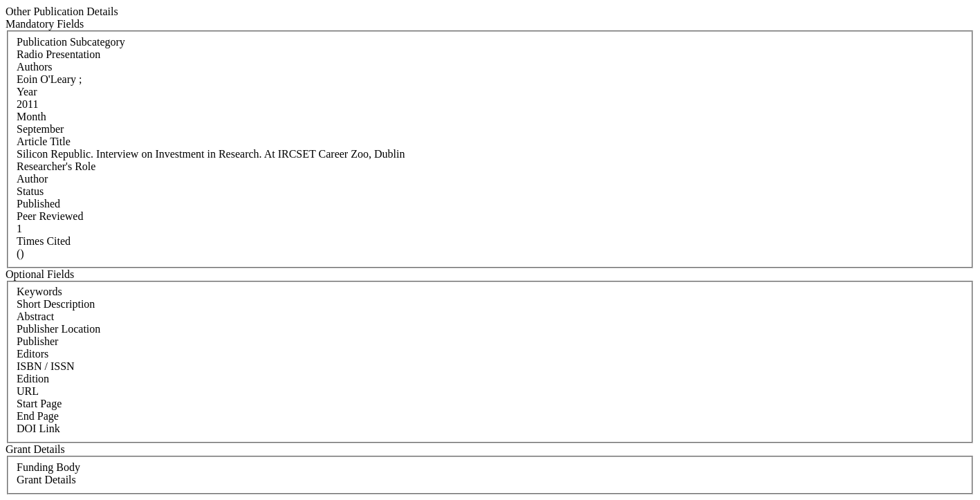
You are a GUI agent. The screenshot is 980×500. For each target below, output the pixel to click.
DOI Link (38, 428)
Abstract (35, 316)
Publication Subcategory (71, 42)
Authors (35, 67)
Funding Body (48, 467)
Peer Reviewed (50, 216)
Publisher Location (58, 329)
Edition (33, 379)
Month (31, 117)
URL (28, 391)
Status (30, 191)
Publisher (37, 341)
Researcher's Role (56, 166)
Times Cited (44, 241)
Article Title (44, 141)
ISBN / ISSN (46, 366)
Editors (33, 354)
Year (27, 92)
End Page (38, 416)
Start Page (39, 404)
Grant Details (46, 480)
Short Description (56, 304)
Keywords (39, 291)
